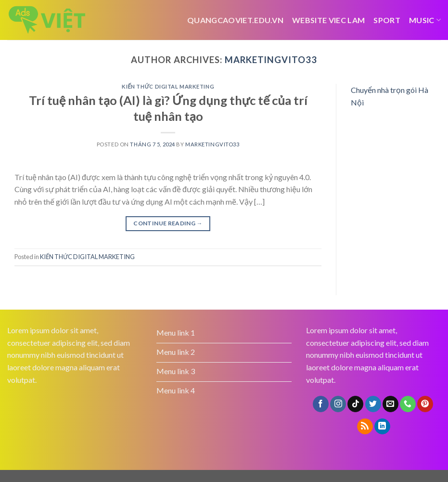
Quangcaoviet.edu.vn (235, 20)
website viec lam (328, 20)
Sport (387, 20)
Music (425, 20)
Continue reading (168, 223)
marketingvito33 (271, 60)
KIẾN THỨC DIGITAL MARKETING (168, 86)
